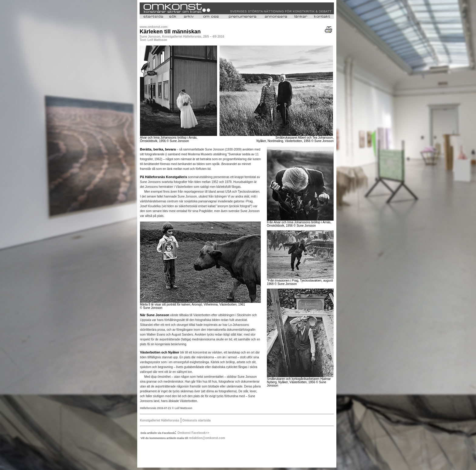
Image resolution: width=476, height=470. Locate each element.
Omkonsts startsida (196, 420)
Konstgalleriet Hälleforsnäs (160, 420)
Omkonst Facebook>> (193, 433)
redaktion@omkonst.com (207, 438)
